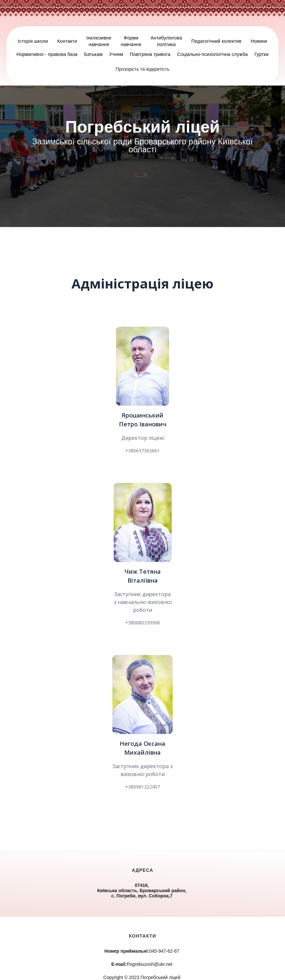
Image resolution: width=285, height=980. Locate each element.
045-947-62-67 (142, 951)
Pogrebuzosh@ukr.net (142, 964)
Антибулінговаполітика (166, 41)
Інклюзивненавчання (99, 41)
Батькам (93, 54)
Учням (116, 54)
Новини (259, 41)
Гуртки (261, 54)
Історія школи (33, 41)
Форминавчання (131, 41)
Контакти (67, 41)
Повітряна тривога (150, 54)
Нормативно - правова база (47, 54)
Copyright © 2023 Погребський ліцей (142, 977)
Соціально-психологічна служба (212, 54)
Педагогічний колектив (216, 41)
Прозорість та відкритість (143, 69)
